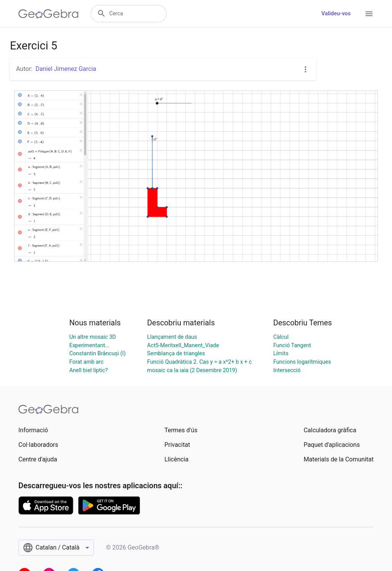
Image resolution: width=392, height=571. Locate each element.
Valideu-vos (336, 14)
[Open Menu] (369, 14)
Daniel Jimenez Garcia (66, 69)
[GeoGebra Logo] (48, 14)
